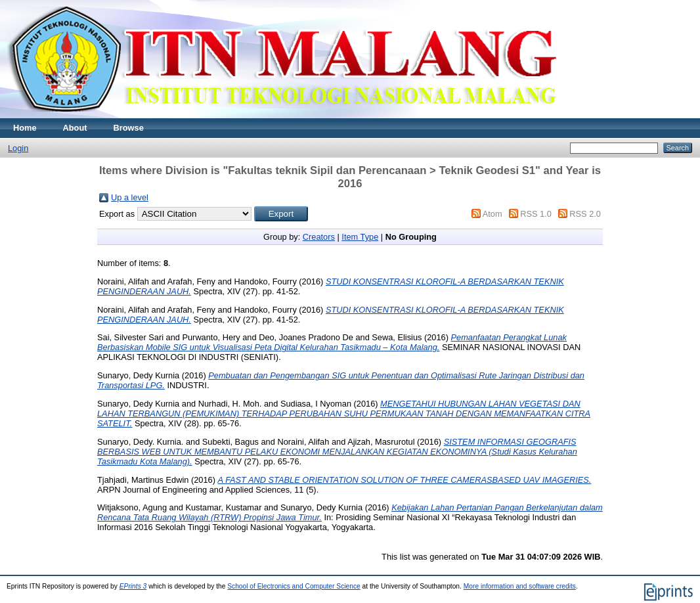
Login (18, 148)
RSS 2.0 (585, 214)
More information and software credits (520, 586)
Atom (492, 214)
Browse (129, 128)
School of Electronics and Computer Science (294, 586)
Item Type (360, 237)
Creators (319, 237)
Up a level (130, 197)
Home (25, 128)
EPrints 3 (133, 586)
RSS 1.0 (536, 214)
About (75, 128)
